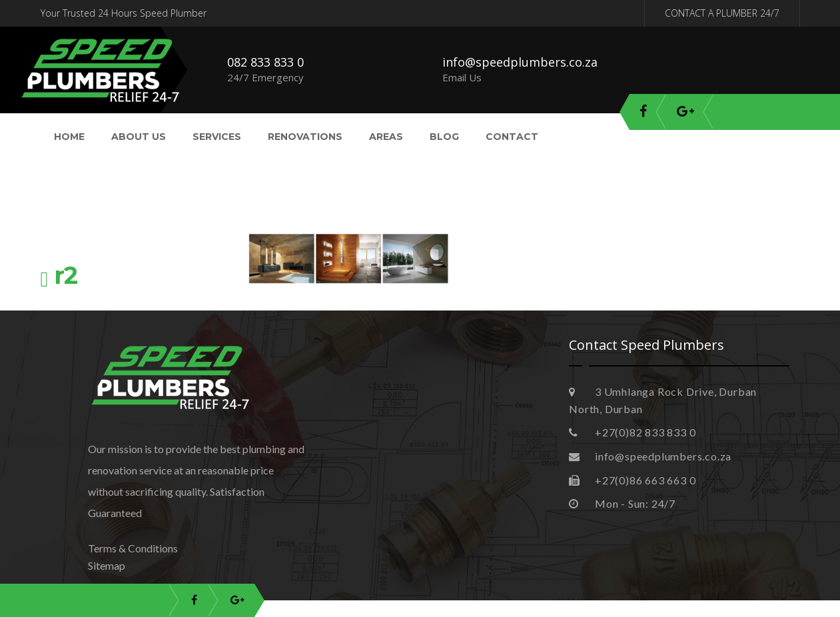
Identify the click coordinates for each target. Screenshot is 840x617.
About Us (139, 137)
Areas (386, 137)
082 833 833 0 (265, 62)
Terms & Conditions (133, 548)
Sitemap (107, 565)
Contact (512, 137)
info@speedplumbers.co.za (520, 62)
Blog (444, 137)
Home (69, 137)
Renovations (305, 137)
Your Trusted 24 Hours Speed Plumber (124, 13)
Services (217, 137)
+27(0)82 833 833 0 (632, 432)
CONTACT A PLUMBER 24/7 (722, 13)
